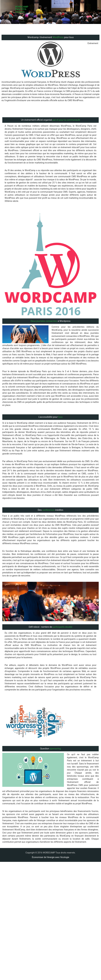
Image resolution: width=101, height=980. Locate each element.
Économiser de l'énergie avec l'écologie (50, 851)
